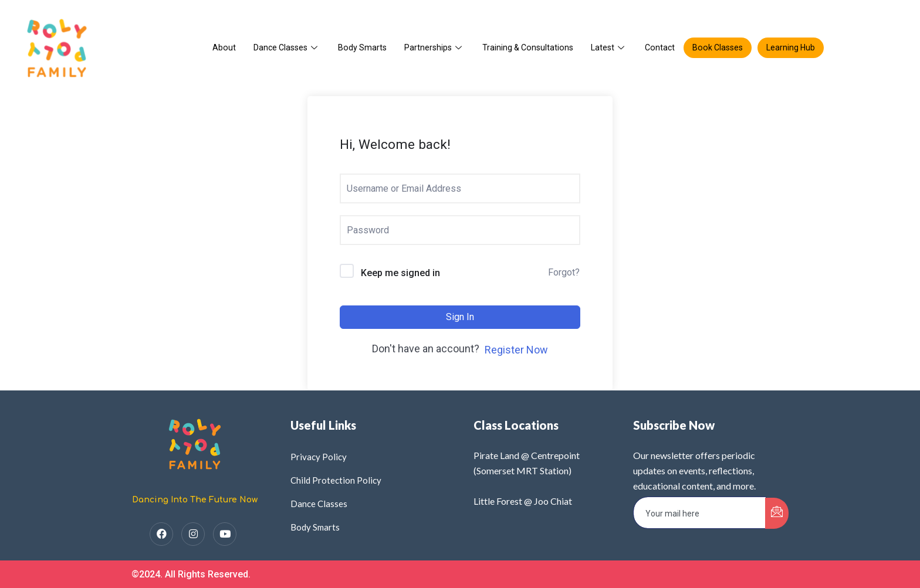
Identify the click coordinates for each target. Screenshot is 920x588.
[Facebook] (161, 534)
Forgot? (564, 272)
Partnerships (432, 47)
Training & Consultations (527, 47)
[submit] (777, 513)
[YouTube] (225, 534)
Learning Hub (798, 47)
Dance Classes (280, 47)
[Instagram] (193, 534)
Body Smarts (358, 47)
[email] (700, 513)
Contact (663, 47)
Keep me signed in (400, 273)
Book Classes (723, 47)
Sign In (460, 317)
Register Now (516, 350)
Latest (611, 47)
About (216, 47)
